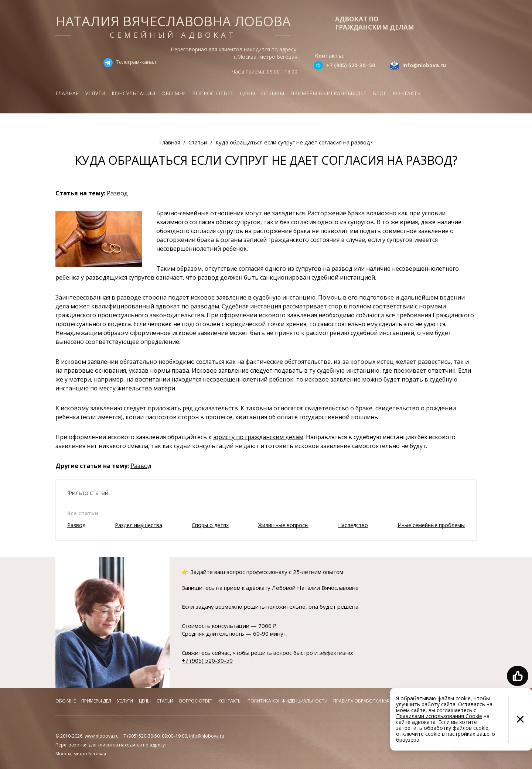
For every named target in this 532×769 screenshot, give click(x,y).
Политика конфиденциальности (288, 701)
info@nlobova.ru (207, 736)
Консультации (133, 93)
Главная (67, 93)
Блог (380, 93)
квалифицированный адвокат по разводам (155, 306)
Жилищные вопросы (283, 525)
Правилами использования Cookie (439, 716)
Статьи (165, 701)
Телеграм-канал (136, 62)
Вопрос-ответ (213, 93)
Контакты (407, 93)
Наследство (353, 525)
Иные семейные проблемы (431, 525)
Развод (117, 193)
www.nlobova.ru (102, 736)
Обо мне (174, 93)
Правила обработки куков (364, 701)
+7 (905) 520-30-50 (207, 660)
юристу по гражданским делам (258, 437)
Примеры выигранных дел (328, 93)
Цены (247, 93)
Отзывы (273, 93)
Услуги (95, 93)
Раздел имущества (139, 525)
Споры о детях (210, 525)
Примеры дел (96, 701)
